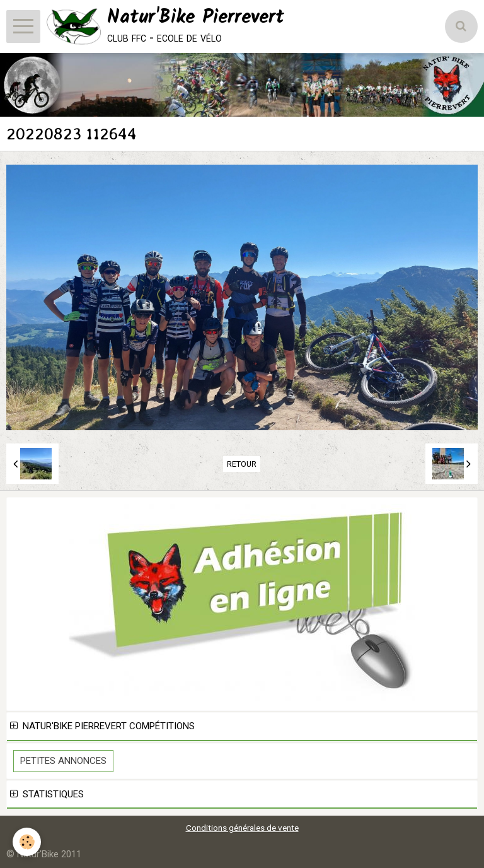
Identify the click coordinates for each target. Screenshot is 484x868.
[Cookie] (27, 842)
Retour (242, 464)
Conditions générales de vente (242, 828)
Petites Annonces (63, 761)
